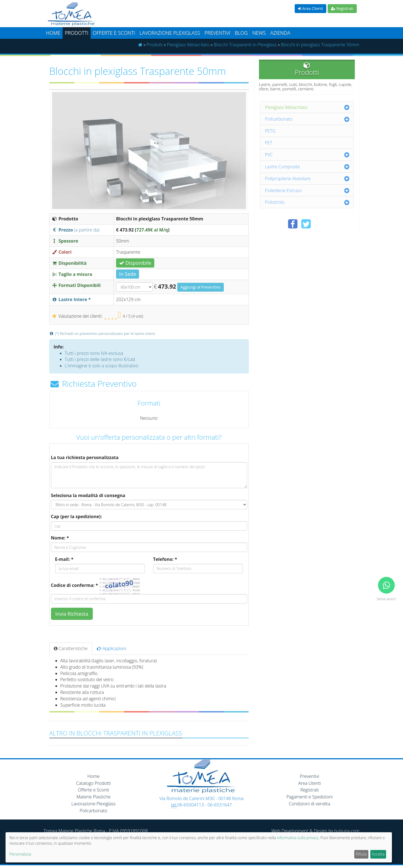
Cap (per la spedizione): (76, 516)
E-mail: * (64, 559)
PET (269, 143)
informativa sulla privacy (298, 838)
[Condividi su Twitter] (306, 224)
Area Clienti (310, 8)
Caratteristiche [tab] (71, 648)
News (259, 33)
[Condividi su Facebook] (293, 224)
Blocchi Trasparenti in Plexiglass (245, 45)
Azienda (280, 33)
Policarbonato (279, 119)
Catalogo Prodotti (93, 783)
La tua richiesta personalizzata (85, 457)
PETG (270, 131)
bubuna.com (347, 831)
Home (53, 33)
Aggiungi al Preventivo (201, 287)
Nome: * (60, 538)
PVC (269, 155)
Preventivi (217, 33)
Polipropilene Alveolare (288, 179)
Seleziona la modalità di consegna (88, 495)
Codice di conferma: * (75, 585)
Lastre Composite (283, 167)
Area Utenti (310, 783)
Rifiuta (361, 854)
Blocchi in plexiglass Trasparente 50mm (320, 45)
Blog (241, 33)
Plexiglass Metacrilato (188, 45)
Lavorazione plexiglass (170, 33)
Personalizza (20, 854)
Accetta (378, 854)
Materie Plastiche (93, 797)
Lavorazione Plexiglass (94, 804)
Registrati (342, 8)
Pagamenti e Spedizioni (310, 797)
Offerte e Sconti (114, 33)
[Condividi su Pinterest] (319, 224)
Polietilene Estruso (283, 190)
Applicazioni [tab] (112, 648)
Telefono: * (165, 559)
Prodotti (77, 33)
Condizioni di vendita (310, 804)
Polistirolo (275, 202)
